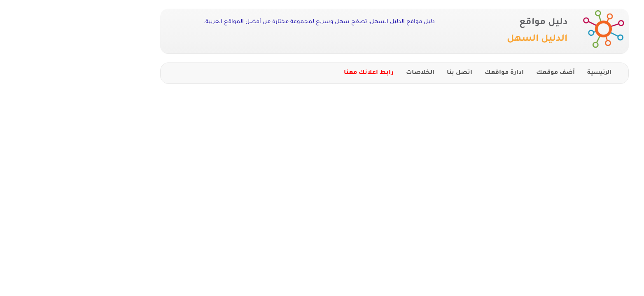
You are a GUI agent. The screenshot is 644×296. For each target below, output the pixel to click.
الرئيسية (527, 73)
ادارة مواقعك (432, 73)
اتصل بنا (387, 73)
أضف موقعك (483, 73)
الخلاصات (348, 73)
